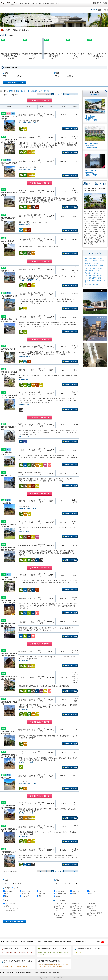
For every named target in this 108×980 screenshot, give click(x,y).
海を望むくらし (60, 906)
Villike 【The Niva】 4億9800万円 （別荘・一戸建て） (92, 173)
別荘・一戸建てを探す (45, 942)
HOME (95, 10)
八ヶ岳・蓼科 (60, 891)
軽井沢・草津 (26, 891)
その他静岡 (25, 896)
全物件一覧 (56, 973)
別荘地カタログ (81, 942)
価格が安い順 (20, 91)
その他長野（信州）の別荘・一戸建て (95, 281)
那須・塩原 (25, 894)
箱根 (40, 891)
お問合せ (36, 973)
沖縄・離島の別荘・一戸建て (94, 278)
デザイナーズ (60, 913)
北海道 (75, 894)
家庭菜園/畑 (59, 908)
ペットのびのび (77, 915)
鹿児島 (58, 896)
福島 (7, 896)
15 (62, 94)
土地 (7, 906)
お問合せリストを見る (100, 3)
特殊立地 (92, 904)
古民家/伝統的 (77, 911)
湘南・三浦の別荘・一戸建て (94, 268)
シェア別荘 (99, 942)
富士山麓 (92, 891)
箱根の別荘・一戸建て (92, 263)
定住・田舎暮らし (61, 904)
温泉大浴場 (59, 918)
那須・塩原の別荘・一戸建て (94, 276)
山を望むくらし (77, 906)
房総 (7, 894)
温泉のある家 (77, 913)
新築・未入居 (93, 915)
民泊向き (75, 918)
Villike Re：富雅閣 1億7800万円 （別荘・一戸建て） (92, 145)
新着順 (11, 91)
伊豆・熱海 (9, 891)
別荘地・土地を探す (27, 942)
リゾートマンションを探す (9, 942)
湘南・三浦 (76, 891)
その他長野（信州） (62, 894)
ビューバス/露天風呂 (96, 913)
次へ (67, 94)
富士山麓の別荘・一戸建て (93, 271)
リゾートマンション (12, 908)
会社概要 (29, 973)
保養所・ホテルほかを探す (63, 942)
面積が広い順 (44, 91)
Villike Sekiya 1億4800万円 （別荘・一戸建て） (92, 118)
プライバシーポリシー (12, 973)
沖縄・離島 (42, 894)
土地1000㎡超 (77, 908)
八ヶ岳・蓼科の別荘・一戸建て (94, 266)
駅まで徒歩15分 (77, 904)
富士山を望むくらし (95, 906)
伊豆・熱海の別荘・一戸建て (94, 258)
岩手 (91, 894)
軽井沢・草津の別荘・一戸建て (94, 261)
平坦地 (91, 908)
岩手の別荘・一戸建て (92, 285)
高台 (57, 911)
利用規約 (23, 973)
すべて (15, 888)
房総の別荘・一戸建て (92, 273)
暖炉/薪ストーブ (61, 915)
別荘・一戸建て (11, 904)
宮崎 (40, 896)
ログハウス (93, 911)
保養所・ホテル (11, 911)
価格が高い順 (32, 91)
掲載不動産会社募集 (45, 973)
